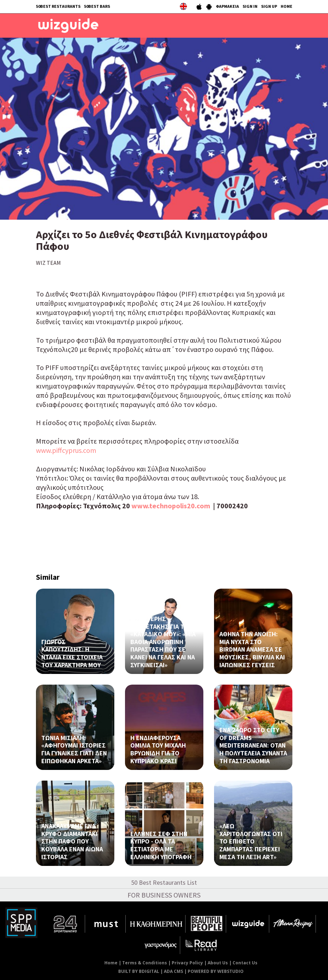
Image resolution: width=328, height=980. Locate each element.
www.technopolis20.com (171, 506)
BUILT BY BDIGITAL (139, 971)
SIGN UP (269, 6)
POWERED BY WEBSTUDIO (216, 971)
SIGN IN (250, 6)
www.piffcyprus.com (66, 450)
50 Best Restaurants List (164, 882)
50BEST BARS (97, 6)
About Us (218, 963)
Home (111, 963)
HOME (287, 6)
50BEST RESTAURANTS (58, 6)
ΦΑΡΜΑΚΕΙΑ (227, 6)
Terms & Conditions (145, 963)
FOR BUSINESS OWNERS (164, 895)
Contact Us (245, 963)
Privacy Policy (187, 963)
